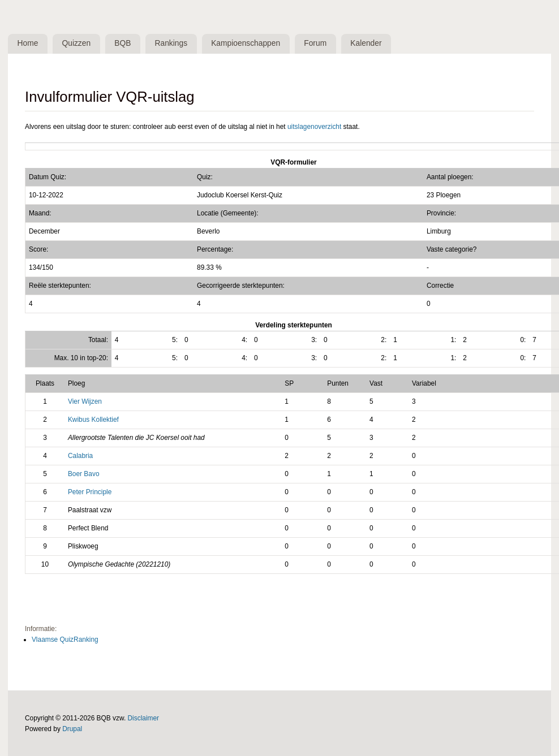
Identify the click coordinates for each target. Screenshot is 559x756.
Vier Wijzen (85, 401)
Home (28, 43)
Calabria (80, 456)
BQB (122, 43)
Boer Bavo (84, 474)
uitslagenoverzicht (314, 127)
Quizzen (77, 43)
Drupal (72, 729)
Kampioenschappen (246, 43)
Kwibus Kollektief (93, 420)
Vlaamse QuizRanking (65, 640)
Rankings (171, 43)
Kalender (366, 43)
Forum (315, 43)
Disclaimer (144, 718)
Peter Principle (90, 492)
